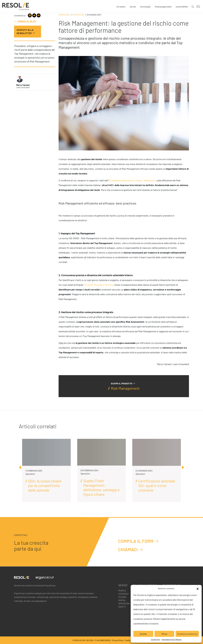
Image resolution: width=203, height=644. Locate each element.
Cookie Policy (156, 639)
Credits (128, 640)
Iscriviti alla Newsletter (26, 31)
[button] (198, 588)
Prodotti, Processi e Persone (99, 285)
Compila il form (138, 541)
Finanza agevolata (163, 7)
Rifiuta (164, 634)
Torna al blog (25, 21)
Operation (78, 15)
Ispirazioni (64, 15)
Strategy (124, 594)
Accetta (143, 634)
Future (122, 597)
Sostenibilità (182, 7)
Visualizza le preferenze (187, 634)
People (122, 591)
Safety (122, 607)
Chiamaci (131, 550)
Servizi (133, 7)
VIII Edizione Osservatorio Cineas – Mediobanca (132, 180)
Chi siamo (121, 7)
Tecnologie (145, 7)
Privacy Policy (117, 640)
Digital (122, 600)
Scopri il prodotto (123, 383)
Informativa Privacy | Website (172, 639)
